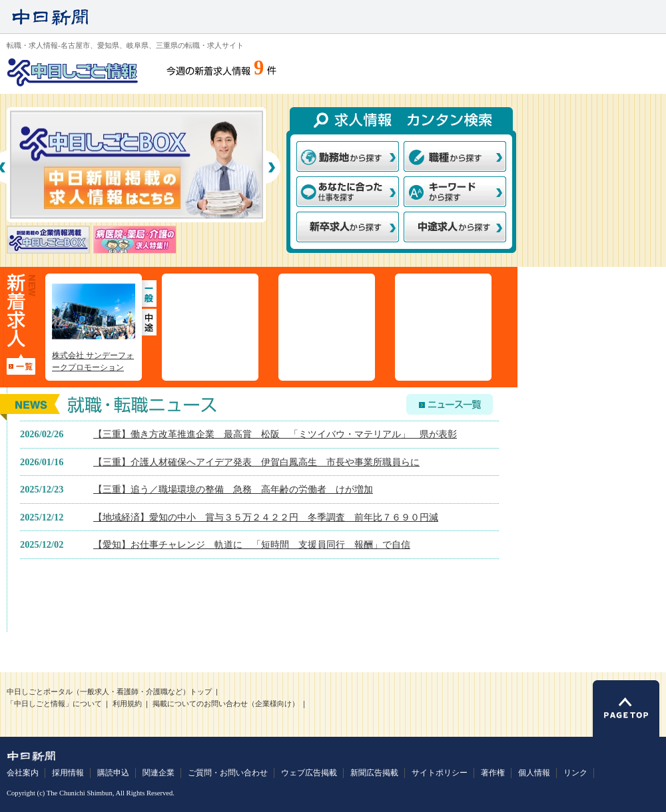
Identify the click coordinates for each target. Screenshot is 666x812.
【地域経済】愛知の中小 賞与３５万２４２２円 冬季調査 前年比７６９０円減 (266, 517)
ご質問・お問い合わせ (228, 773)
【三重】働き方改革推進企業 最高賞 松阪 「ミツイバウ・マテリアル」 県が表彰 (275, 434)
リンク (575, 773)
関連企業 (159, 773)
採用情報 (68, 773)
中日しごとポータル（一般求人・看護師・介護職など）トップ (109, 692)
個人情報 (534, 773)
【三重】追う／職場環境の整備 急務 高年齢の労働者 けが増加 (233, 489)
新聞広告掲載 (374, 773)
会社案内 (23, 773)
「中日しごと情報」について (54, 704)
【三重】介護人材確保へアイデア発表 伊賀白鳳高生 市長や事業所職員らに (256, 462)
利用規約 (127, 704)
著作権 (493, 773)
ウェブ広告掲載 (309, 773)
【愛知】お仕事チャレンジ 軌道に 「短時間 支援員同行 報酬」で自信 (252, 544)
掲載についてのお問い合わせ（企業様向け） (226, 704)
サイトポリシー (440, 773)
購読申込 (113, 773)
